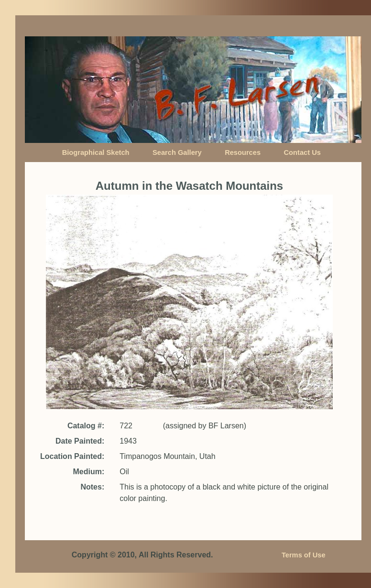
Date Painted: (80, 441)
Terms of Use (304, 555)
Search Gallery (177, 152)
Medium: (88, 472)
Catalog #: (86, 426)
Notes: (92, 487)
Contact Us (302, 152)
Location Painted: (72, 456)
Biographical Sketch (96, 152)
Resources (243, 152)
